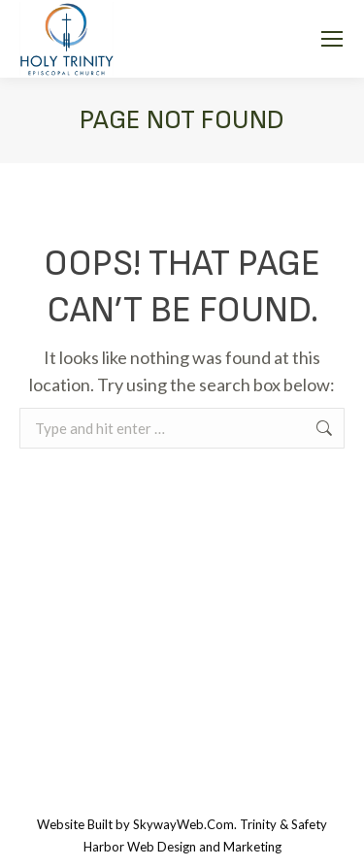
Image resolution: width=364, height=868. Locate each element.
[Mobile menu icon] (332, 39)
